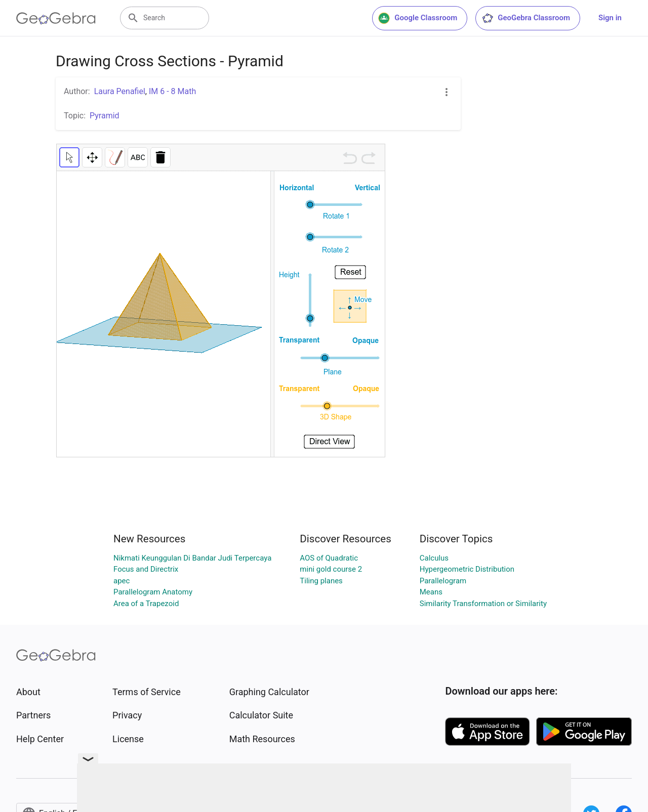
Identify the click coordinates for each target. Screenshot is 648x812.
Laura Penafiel (120, 91)
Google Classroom (418, 18)
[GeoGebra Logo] (56, 18)
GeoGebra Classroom (526, 18)
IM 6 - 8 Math (172, 91)
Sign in (610, 18)
